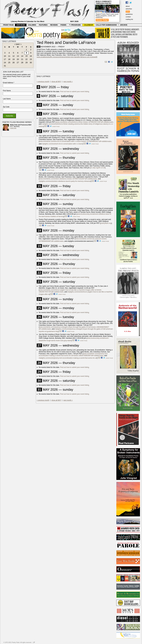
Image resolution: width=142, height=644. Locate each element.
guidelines (129, 14)
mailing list (129, 19)
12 (13, 56)
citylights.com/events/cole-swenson (80, 241)
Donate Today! (102, 20)
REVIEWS (54, 25)
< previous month (43, 82)
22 (26, 59)
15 (26, 56)
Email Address (9, 83)
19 (13, 59)
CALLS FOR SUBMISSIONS (106, 25)
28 (22, 63)
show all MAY (56, 82)
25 (9, 63)
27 (18, 63)
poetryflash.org (106, 223)
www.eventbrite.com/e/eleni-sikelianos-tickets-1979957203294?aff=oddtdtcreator (68, 179)
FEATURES (43, 25)
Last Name (7, 99)
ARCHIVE (124, 25)
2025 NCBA (21, 25)
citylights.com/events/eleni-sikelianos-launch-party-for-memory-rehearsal (65, 181)
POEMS (63, 25)
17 (5, 59)
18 (9, 59)
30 (31, 63)
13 (18, 56)
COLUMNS (32, 25)
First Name (7, 91)
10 (5, 56)
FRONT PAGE (8, 25)
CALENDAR (88, 25)
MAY (18, 44)
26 (13, 63)
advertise (129, 9)
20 (18, 59)
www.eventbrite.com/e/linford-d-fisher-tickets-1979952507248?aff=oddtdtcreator (85, 122)
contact (128, 17)
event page (56, 127)
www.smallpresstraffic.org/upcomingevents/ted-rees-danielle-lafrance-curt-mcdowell (67, 57)
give (128, 11)
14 (22, 56)
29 (26, 63)
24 (5, 63)
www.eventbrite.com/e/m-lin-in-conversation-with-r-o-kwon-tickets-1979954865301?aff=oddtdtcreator (75, 141)
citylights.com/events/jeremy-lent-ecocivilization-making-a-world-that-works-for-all (68, 358)
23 (31, 59)
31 (5, 66)
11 (9, 56)
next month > (68, 82)
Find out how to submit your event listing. (75, 92)
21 (22, 59)
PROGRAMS (75, 25)
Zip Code (6, 107)
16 (31, 56)
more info (13, 128)
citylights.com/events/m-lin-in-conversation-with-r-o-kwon (62, 144)
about (128, 6)
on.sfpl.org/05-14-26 (98, 168)
